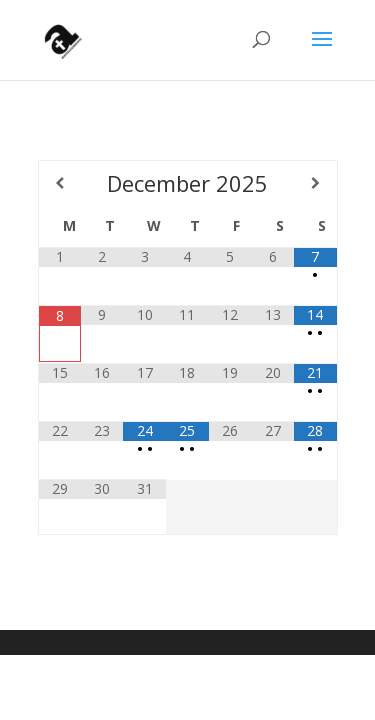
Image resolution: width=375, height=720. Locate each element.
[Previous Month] (60, 183)
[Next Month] (315, 183)
